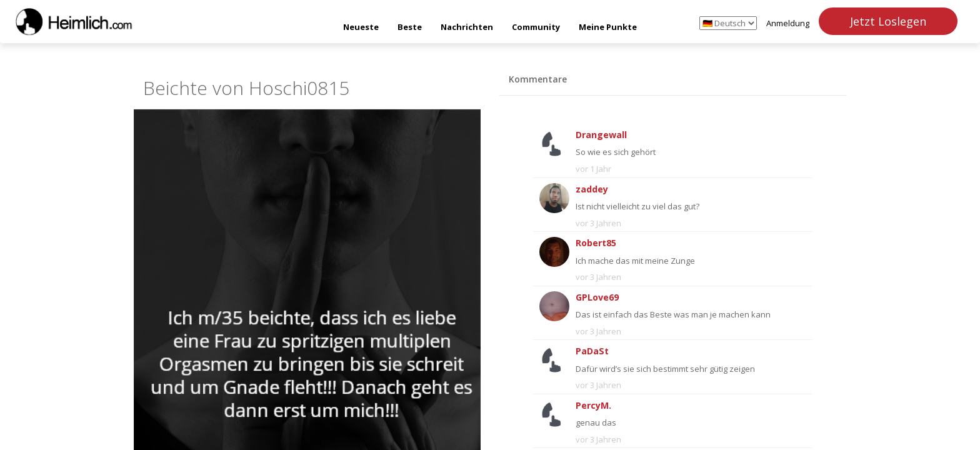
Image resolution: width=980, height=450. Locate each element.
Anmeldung (788, 23)
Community (536, 27)
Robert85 (596, 243)
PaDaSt (592, 351)
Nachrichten (467, 27)
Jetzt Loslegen (888, 21)
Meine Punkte (608, 27)
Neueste (361, 27)
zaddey (592, 189)
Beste (410, 27)
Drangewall (601, 135)
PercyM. (593, 405)
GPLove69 (597, 297)
